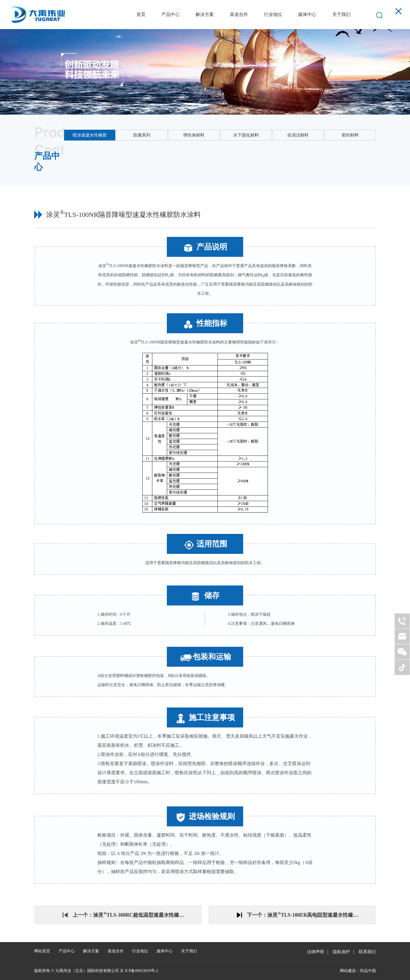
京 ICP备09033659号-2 (139, 971)
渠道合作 (237, 14)
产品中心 (169, 14)
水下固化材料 (247, 136)
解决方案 (203, 14)
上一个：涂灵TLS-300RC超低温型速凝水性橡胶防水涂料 (130, 914)
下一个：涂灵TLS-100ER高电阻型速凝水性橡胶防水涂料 (304, 914)
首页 (139, 14)
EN (363, 14)
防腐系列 (143, 136)
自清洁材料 (298, 136)
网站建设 (348, 971)
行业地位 (271, 14)
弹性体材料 (195, 136)
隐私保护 (340, 952)
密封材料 (350, 136)
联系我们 (367, 952)
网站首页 (42, 951)
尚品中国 (368, 971)
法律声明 (313, 952)
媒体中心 (306, 14)
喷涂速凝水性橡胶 (91, 136)
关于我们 (340, 14)
